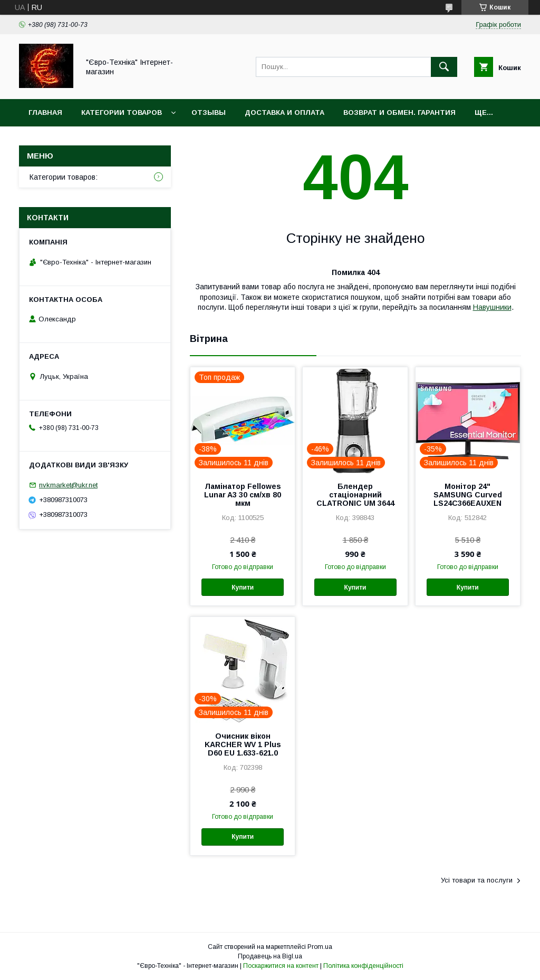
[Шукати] (444, 67)
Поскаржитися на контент (281, 966)
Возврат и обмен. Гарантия (399, 112)
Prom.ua (320, 947)
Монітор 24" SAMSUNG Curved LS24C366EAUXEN (468, 495)
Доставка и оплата (285, 112)
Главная (45, 112)
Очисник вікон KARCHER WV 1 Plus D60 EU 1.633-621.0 (243, 744)
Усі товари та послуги (477, 880)
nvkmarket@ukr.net (68, 485)
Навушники (492, 307)
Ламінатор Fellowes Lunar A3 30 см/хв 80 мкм (243, 495)
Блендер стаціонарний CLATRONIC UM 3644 (355, 495)
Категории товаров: (64, 177)
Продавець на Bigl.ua (270, 956)
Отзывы (209, 112)
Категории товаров (122, 112)
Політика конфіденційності (363, 966)
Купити (243, 587)
